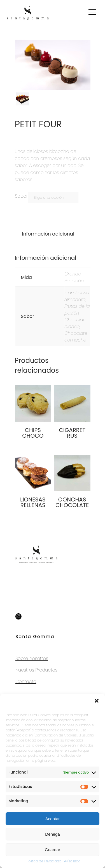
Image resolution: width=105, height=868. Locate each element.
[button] (97, 701)
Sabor (22, 196)
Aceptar (53, 819)
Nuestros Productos (36, 670)
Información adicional (48, 234)
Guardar (53, 850)
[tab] (48, 234)
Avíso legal (73, 861)
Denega (53, 834)
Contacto (26, 681)
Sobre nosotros (32, 658)
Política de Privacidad (44, 861)
